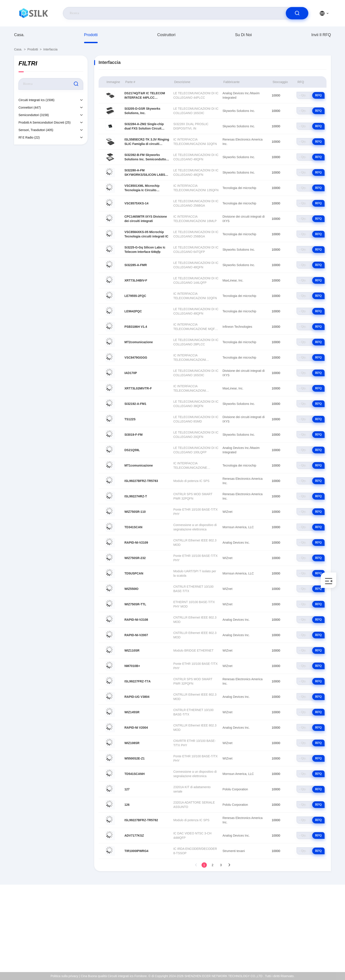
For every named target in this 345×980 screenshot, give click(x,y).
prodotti (91, 35)
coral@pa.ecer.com (36, 932)
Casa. (19, 35)
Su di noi (243, 35)
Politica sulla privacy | (65, 976)
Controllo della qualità (316, 937)
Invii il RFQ (321, 35)
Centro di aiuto (311, 956)
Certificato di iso (312, 927)
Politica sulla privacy (315, 946)
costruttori (166, 35)
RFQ (318, 95)
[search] (297, 13)
